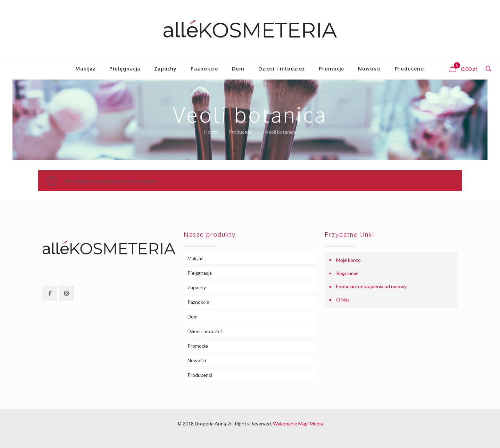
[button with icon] (50, 293)
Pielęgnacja (200, 273)
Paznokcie (198, 302)
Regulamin (347, 273)
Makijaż (195, 258)
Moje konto (348, 260)
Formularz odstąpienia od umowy (371, 286)
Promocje (198, 346)
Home (211, 132)
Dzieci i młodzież (205, 331)
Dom (193, 317)
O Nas (343, 300)
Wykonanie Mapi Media (298, 424)
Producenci (241, 132)
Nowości (197, 360)
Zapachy (197, 287)
